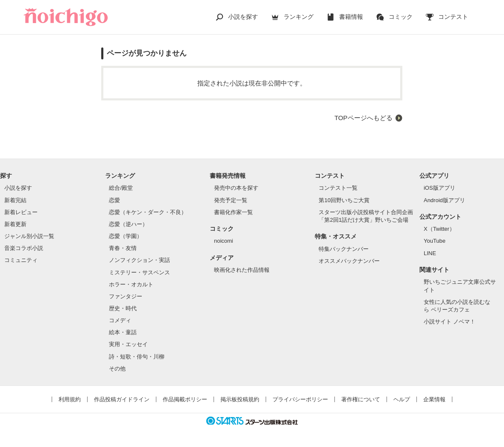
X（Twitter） (439, 229)
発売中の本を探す (236, 188)
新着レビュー (21, 212)
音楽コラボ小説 (24, 248)
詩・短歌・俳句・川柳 (137, 357)
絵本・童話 (123, 332)
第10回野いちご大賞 (344, 200)
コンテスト (453, 17)
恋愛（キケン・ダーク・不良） (148, 212)
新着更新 (15, 224)
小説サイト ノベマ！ (450, 322)
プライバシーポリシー (300, 399)
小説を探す (243, 17)
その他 (117, 369)
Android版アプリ (444, 200)
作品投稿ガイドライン (122, 399)
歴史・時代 (123, 308)
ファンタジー (126, 296)
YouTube (435, 241)
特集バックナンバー (344, 249)
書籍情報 (351, 17)
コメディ (120, 320)
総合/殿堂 (121, 188)
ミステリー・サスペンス (139, 272)
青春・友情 (123, 248)
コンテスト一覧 (338, 188)
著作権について (361, 399)
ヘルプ (402, 399)
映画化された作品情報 (242, 270)
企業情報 (434, 399)
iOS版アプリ (440, 188)
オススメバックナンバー (349, 261)
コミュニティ (21, 260)
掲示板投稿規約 (240, 399)
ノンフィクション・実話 (139, 260)
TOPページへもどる (363, 118)
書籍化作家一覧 (233, 212)
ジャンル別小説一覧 (29, 236)
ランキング (299, 17)
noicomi (224, 241)
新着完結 (15, 200)
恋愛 (114, 200)
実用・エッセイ (128, 344)
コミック (401, 17)
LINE (430, 253)
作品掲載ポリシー (185, 399)
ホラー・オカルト (131, 284)
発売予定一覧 (231, 200)
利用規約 (70, 399)
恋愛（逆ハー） (128, 224)
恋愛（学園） (126, 236)
